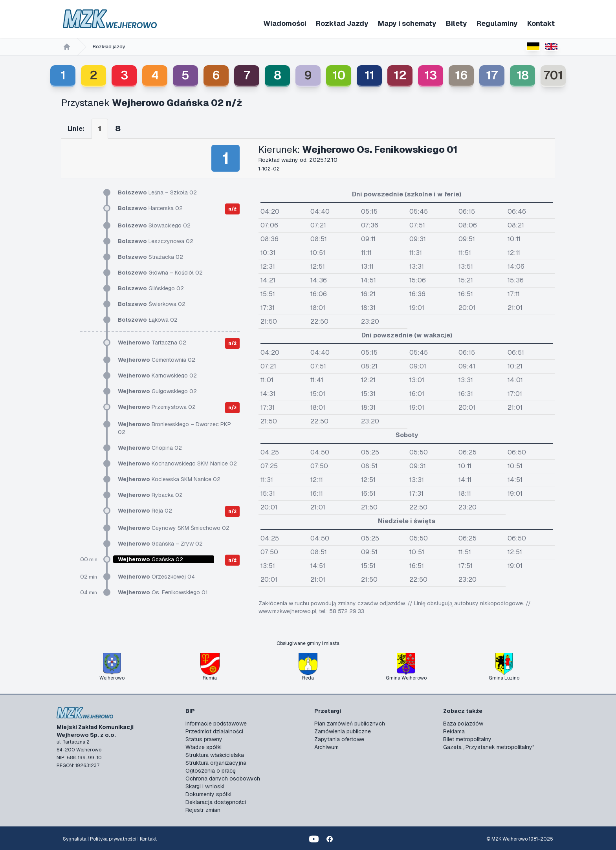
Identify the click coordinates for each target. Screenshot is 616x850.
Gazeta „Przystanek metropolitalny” (489, 747)
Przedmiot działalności (214, 731)
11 (369, 75)
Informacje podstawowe (216, 724)
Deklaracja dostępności (216, 802)
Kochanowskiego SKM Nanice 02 (177, 463)
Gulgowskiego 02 (157, 391)
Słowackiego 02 (154, 225)
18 (523, 75)
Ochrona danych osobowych (223, 779)
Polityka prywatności (113, 839)
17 (492, 75)
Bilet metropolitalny (467, 739)
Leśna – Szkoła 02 (157, 192)
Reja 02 (145, 511)
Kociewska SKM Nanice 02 (169, 479)
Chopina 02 (150, 448)
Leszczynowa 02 (156, 241)
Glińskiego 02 (151, 288)
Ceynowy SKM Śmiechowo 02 (174, 528)
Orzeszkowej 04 (156, 577)
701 (553, 75)
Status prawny (204, 739)
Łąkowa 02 (148, 320)
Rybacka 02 (150, 495)
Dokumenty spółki (208, 794)
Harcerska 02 (150, 208)
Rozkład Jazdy (342, 23)
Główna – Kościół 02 (160, 273)
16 (461, 75)
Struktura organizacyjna (216, 763)
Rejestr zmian (203, 810)
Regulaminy (497, 23)
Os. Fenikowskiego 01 (163, 592)
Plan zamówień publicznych (350, 724)
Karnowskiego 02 (157, 376)
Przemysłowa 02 (157, 407)
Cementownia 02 (157, 360)
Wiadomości (285, 23)
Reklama (454, 731)
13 (431, 75)
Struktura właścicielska (215, 755)
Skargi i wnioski (205, 786)
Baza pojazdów (463, 724)
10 (339, 75)
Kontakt (541, 23)
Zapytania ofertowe (339, 739)
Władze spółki (203, 747)
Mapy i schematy (407, 23)
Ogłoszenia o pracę (211, 771)
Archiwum (326, 747)
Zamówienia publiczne (343, 731)
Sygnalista (75, 839)
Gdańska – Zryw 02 (160, 544)
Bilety (456, 23)
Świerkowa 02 (152, 304)
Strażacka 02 (150, 257)
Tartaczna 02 (152, 343)
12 (400, 75)
